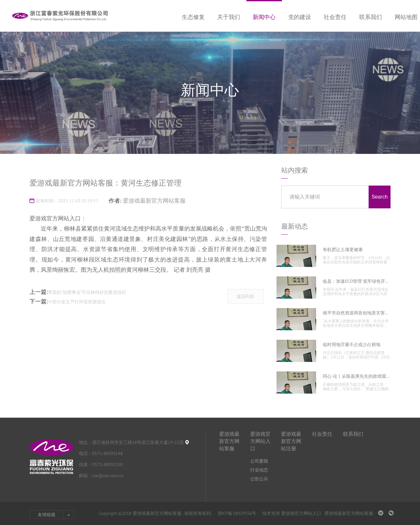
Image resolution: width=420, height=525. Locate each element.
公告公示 (259, 479)
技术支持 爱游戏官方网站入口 (292, 513)
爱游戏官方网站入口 (260, 441)
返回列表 (245, 296)
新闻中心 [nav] (264, 17)
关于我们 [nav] (229, 17)
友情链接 (47, 515)
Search (380, 197)
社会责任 (322, 434)
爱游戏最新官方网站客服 (154, 201)
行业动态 (259, 470)
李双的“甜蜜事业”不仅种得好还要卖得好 (87, 292)
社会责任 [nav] (335, 17)
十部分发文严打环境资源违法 (77, 302)
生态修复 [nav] (193, 17)
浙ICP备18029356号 (238, 513)
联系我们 (353, 434)
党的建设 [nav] (300, 17)
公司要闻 (259, 461)
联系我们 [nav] (371, 17)
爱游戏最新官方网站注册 (291, 441)
